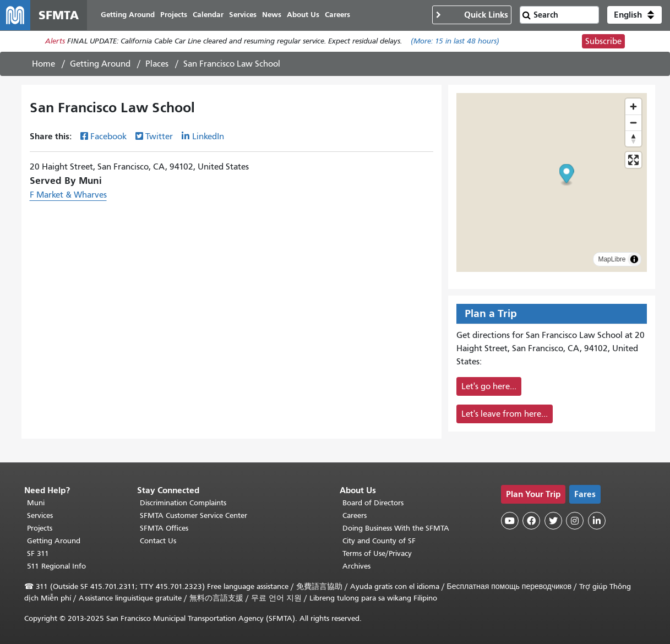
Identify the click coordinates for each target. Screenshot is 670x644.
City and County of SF (379, 541)
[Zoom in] (633, 107)
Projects (40, 528)
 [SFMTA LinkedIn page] (597, 521)
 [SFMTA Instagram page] (575, 521)
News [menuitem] (272, 15)
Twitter (159, 137)
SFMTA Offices (164, 528)
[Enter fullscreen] (633, 160)
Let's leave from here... (505, 414)
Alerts (55, 42)
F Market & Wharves (68, 195)
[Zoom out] (633, 123)
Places (157, 64)
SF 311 (38, 553)
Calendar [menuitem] (209, 15)
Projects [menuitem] (174, 15)
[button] (634, 15)
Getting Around (100, 64)
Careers (355, 515)
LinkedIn (208, 137)
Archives (356, 566)
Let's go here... (489, 387)
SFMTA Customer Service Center (194, 515)
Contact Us (158, 541)
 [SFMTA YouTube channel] (510, 521)
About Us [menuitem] (304, 15)
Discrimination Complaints (183, 503)
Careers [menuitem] (338, 15)
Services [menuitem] (243, 15)
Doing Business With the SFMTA (396, 528)
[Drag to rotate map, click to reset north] (633, 139)
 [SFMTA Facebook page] (531, 521)
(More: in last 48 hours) (455, 42)
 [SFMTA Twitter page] (553, 521)
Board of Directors (373, 503)
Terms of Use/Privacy (377, 553)
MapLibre (612, 260)
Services (40, 515)
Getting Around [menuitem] (128, 15)
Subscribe (603, 42)
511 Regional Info (56, 566)
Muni (36, 503)
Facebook (108, 137)
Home (43, 64)
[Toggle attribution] (634, 260)
